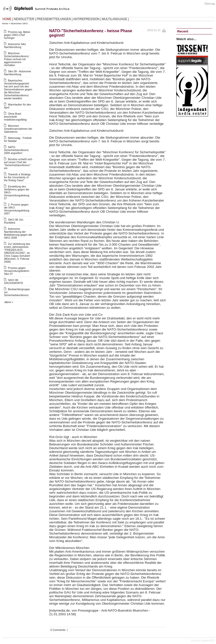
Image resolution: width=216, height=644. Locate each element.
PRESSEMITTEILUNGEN (54, 19)
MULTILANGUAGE (115, 19)
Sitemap (210, 4)
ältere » (9, 302)
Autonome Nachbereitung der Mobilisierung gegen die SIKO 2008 (18, 233)
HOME (7, 19)
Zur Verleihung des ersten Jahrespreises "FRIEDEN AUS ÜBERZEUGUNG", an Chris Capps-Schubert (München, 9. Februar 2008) (17, 253)
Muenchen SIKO (19, 24)
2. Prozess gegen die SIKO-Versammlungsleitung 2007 (17, 209)
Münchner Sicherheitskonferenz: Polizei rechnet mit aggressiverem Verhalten (17, 59)
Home (5, 24)
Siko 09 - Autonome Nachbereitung (18, 73)
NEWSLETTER (24, 19)
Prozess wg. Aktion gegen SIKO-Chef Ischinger (17, 35)
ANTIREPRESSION (86, 19)
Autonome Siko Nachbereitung (15, 46)
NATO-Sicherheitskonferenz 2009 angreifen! (16, 150)
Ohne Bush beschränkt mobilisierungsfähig (15, 117)
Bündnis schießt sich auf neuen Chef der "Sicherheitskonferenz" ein (18, 164)
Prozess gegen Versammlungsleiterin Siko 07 (17, 271)
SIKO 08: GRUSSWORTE (14, 282)
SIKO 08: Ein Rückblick (14, 221)
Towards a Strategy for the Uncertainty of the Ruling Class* (17, 177)
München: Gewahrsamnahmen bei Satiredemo (18, 129)
